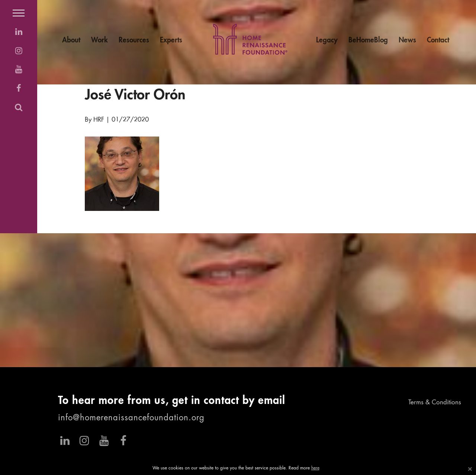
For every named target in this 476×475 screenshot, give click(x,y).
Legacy (327, 40)
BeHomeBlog (368, 40)
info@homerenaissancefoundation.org (131, 418)
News (407, 40)
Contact (438, 40)
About (71, 40)
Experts (171, 40)
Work (99, 40)
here (315, 468)
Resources (134, 40)
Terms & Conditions (435, 403)
